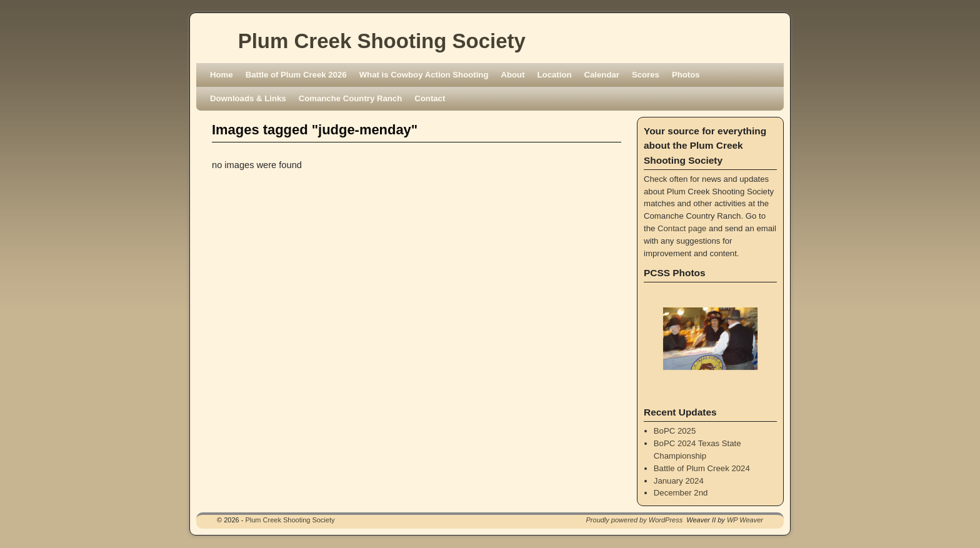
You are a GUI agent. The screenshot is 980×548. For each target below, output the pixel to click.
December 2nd (681, 493)
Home (222, 75)
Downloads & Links (248, 98)
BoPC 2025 (675, 431)
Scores (646, 75)
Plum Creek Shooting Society (382, 41)
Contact (430, 98)
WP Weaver (745, 520)
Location (555, 75)
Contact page (682, 228)
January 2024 (679, 481)
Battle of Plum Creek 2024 (702, 468)
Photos (686, 75)
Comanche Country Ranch (351, 98)
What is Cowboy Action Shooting (424, 75)
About (512, 75)
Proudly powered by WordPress (635, 520)
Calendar (602, 75)
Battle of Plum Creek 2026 (296, 75)
